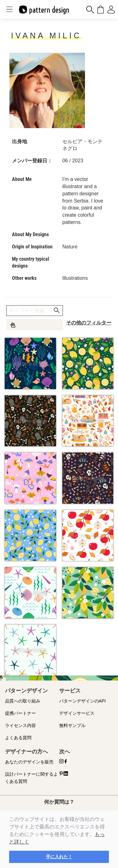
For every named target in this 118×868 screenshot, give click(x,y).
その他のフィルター (89, 323)
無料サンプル (72, 725)
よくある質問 (18, 738)
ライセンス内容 (20, 725)
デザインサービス (77, 713)
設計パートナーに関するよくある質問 (31, 778)
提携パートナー (20, 713)
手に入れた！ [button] (59, 857)
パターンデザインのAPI (83, 701)
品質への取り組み (23, 701)
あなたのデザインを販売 (29, 762)
